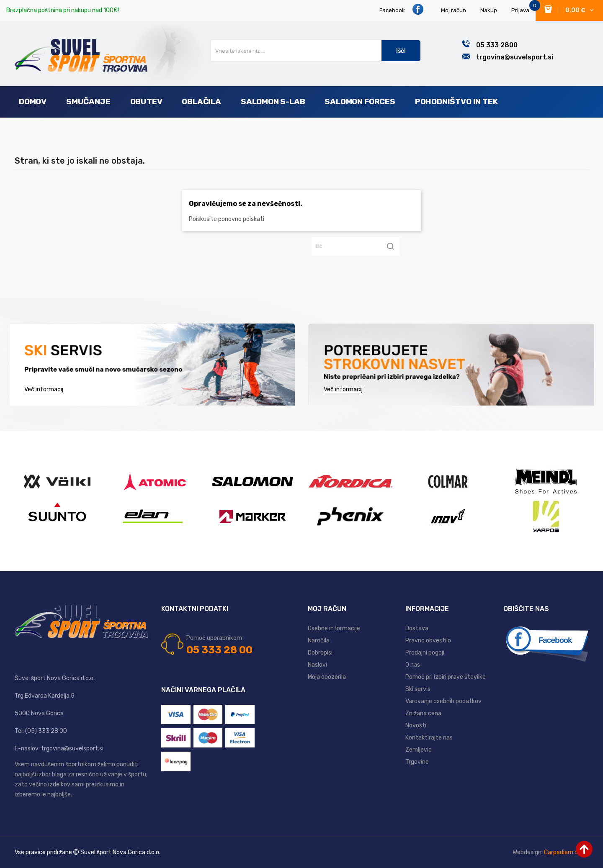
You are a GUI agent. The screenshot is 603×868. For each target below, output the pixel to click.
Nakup (489, 10)
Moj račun (454, 10)
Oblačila (201, 101)
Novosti (416, 725)
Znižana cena (423, 713)
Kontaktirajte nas (429, 738)
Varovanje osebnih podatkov (443, 701)
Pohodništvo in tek (456, 101)
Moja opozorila (327, 677)
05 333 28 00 (219, 650)
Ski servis (418, 689)
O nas (413, 665)
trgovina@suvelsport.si (515, 57)
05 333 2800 (497, 45)
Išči (401, 51)
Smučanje (88, 101)
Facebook (402, 9)
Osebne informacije (334, 628)
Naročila (319, 641)
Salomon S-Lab (273, 101)
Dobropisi (320, 653)
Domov (33, 101)
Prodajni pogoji (425, 653)
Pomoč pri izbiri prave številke (446, 677)
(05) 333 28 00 (46, 731)
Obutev (146, 101)
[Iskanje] (356, 246)
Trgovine (417, 762)
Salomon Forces (360, 101)
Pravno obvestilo (428, 641)
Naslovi (317, 665)
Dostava (417, 628)
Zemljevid (419, 750)
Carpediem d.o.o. (566, 852)
